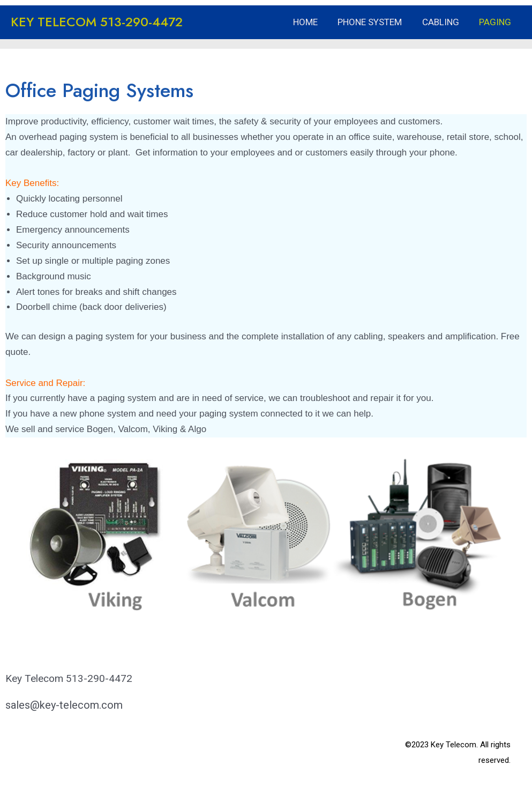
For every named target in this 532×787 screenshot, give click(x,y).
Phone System (374, 22)
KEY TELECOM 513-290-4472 (97, 22)
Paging (496, 22)
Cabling (443, 22)
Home (312, 22)
